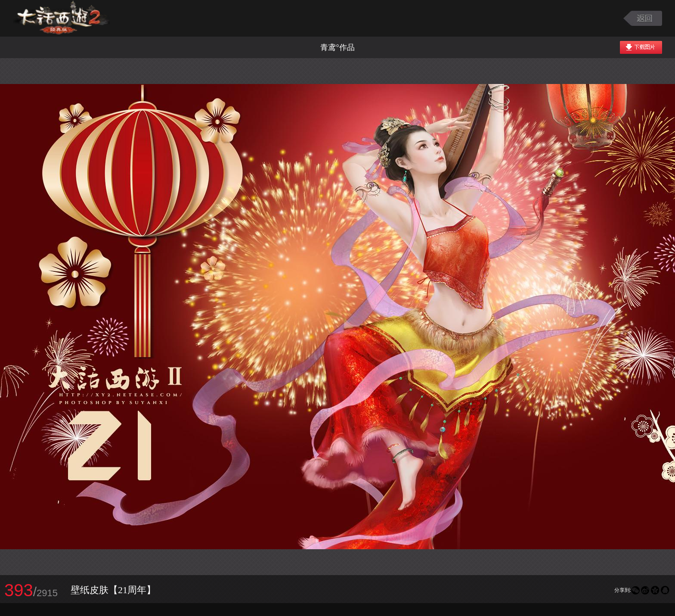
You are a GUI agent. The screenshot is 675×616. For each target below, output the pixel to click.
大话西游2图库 (61, 18)
